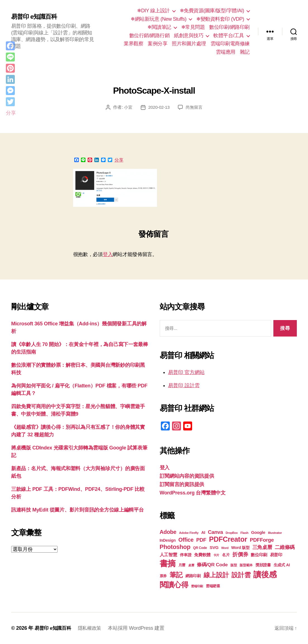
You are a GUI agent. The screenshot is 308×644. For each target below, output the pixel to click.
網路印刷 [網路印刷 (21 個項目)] (193, 576)
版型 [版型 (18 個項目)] (234, 565)
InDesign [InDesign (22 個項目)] (168, 540)
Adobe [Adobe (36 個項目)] (168, 532)
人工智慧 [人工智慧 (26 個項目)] (169, 555)
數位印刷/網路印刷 (229, 27)
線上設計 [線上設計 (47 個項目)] (216, 575)
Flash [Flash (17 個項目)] (244, 533)
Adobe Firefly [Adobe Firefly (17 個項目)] (189, 533)
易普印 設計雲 (184, 385)
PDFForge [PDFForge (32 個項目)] (262, 540)
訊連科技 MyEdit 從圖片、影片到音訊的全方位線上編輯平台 (77, 510)
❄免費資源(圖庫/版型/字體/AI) (212, 11)
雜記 (245, 52)
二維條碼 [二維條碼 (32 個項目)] (285, 547)
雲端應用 (226, 52)
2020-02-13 (159, 107)
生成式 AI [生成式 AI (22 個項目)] (282, 565)
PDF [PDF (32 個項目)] (201, 540)
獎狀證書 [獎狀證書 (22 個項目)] (263, 565)
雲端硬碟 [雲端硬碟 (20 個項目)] (213, 586)
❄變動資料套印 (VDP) (220, 19)
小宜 (127, 107)
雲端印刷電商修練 (230, 44)
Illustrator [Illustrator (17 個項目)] (275, 533)
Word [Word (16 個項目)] (225, 548)
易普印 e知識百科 (36, 17)
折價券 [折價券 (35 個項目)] (240, 554)
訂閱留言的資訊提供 (182, 484)
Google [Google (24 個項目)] (258, 532)
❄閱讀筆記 (159, 27)
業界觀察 (133, 44)
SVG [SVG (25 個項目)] (214, 547)
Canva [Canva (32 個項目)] (216, 532)
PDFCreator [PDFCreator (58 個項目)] (228, 539)
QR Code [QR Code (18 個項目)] (200, 548)
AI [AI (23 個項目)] (203, 532)
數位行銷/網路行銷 (150, 35)
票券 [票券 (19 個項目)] (163, 576)
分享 (119, 160)
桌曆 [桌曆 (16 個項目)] (191, 565)
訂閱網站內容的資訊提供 (187, 476)
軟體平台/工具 (229, 35)
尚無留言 (195, 107)
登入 (108, 254)
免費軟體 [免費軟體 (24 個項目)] (202, 555)
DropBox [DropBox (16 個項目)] (232, 533)
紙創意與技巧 (189, 35)
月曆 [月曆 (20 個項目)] (182, 565)
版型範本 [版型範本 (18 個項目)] (246, 565)
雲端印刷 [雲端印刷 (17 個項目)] (197, 586)
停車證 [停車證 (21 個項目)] (186, 555)
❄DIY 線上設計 (153, 11)
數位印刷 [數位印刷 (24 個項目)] (259, 555)
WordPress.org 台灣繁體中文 (193, 493)
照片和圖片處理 (189, 44)
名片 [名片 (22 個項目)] (226, 555)
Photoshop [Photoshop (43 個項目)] (175, 547)
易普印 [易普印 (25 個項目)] (276, 555)
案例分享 (157, 44)
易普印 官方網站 (186, 372)
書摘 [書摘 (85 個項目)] (168, 563)
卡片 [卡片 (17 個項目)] (216, 555)
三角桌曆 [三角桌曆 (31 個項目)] (262, 547)
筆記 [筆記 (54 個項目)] (176, 575)
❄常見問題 (193, 27)
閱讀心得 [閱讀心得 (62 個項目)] (174, 585)
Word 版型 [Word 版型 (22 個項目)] (240, 548)
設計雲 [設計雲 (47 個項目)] (241, 575)
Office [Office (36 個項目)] (186, 540)
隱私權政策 (92, 628)
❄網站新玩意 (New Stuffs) (158, 19)
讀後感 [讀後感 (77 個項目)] (265, 574)
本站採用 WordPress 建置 (140, 628)
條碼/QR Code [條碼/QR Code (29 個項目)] (212, 565)
